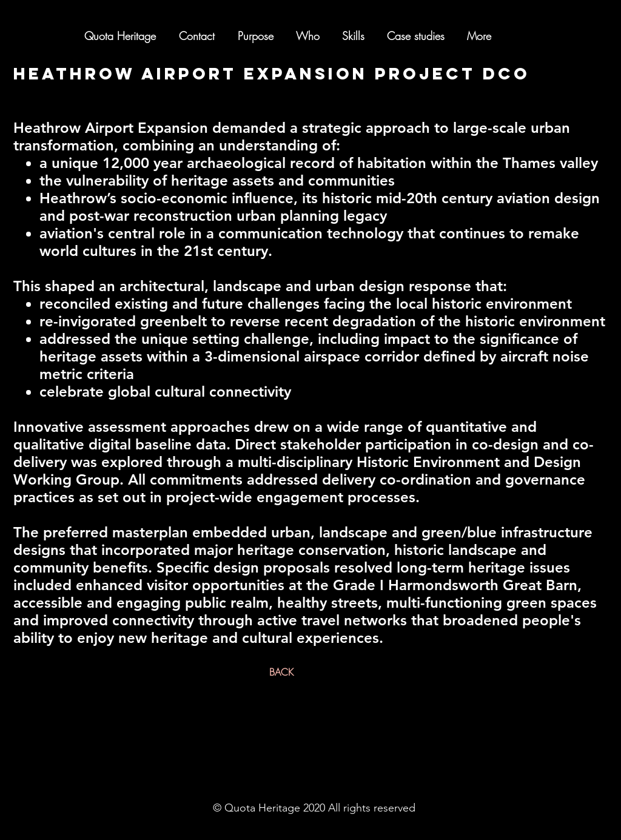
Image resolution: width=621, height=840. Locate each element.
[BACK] (281, 672)
